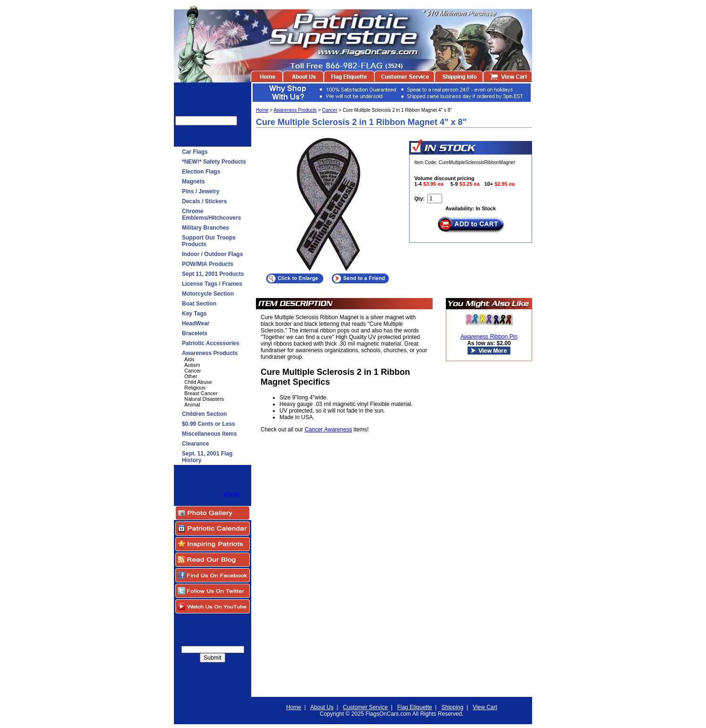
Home (262, 110)
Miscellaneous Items (209, 434)
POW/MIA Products (208, 264)
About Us (322, 707)
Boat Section (199, 304)
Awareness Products (210, 353)
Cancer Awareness (328, 430)
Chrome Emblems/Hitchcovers (211, 215)
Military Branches (205, 228)
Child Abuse (198, 382)
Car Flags (195, 152)
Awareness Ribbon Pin (489, 337)
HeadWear (196, 323)
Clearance (195, 444)
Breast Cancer (201, 393)
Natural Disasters (204, 399)
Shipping (453, 707)
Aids (189, 359)
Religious (195, 388)
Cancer (193, 371)
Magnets (193, 182)
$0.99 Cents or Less (209, 424)
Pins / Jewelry (201, 191)
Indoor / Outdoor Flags (212, 254)
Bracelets (195, 333)
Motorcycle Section (208, 294)
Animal (192, 405)
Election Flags (201, 172)
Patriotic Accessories (211, 343)
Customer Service (365, 707)
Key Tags (194, 314)
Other (191, 376)
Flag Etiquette (415, 707)
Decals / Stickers (204, 201)
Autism (192, 365)
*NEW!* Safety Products (214, 162)
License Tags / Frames (212, 284)
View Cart (485, 707)
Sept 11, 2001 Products (213, 274)
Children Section (204, 414)
